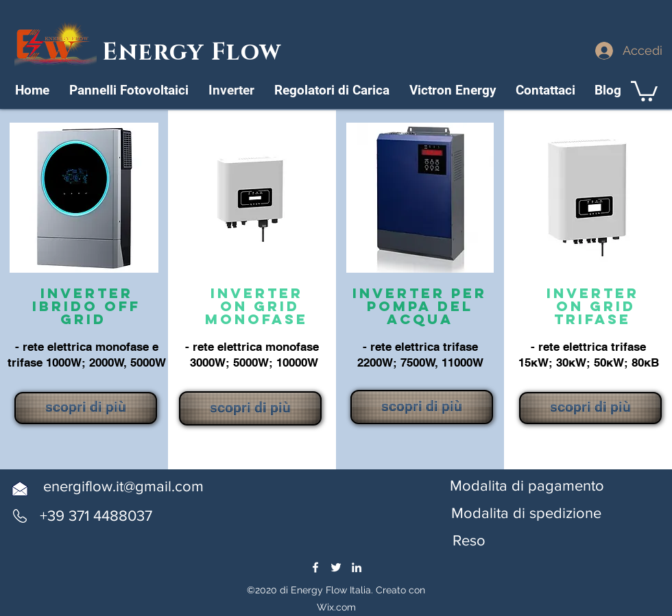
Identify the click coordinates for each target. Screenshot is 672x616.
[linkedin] (357, 567)
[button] (526, 514)
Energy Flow (195, 52)
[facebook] (315, 567)
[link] (644, 90)
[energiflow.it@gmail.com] (123, 487)
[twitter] (336, 567)
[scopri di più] (86, 408)
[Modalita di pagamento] (527, 486)
